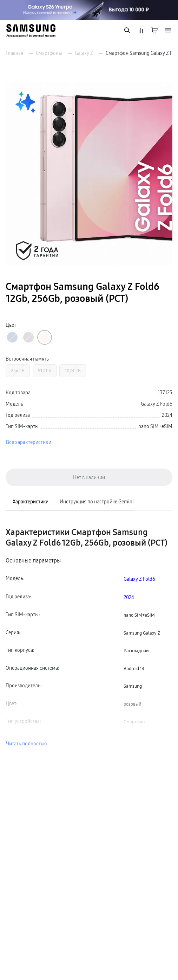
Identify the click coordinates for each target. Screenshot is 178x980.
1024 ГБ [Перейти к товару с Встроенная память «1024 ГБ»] (73, 371)
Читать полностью (26, 744)
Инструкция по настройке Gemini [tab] (97, 502)
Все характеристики (29, 442)
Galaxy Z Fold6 (139, 579)
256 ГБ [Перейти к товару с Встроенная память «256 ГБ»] (18, 371)
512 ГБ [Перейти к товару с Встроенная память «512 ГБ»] (45, 371)
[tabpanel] (89, 637)
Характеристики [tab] (31, 502)
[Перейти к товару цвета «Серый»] (28, 337)
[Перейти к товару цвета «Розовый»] (45, 337)
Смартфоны (49, 53)
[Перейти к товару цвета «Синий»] (12, 337)
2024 (129, 597)
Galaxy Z (84, 53)
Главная (14, 53)
